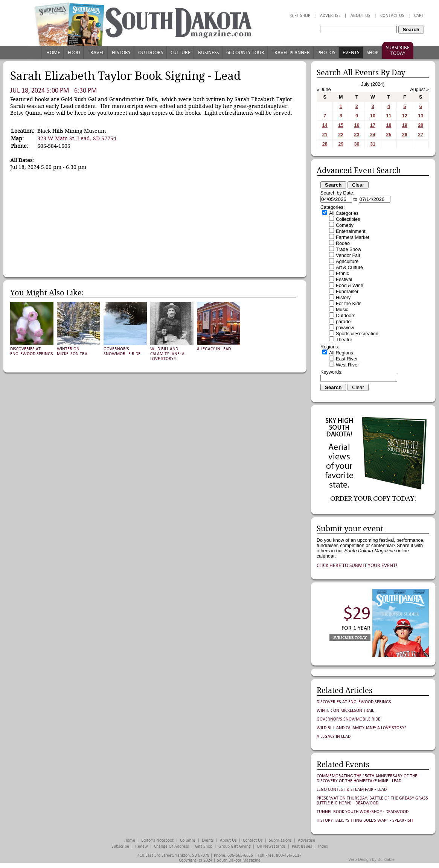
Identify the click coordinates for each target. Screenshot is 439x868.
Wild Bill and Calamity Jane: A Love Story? (167, 354)
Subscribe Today (398, 50)
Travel (96, 52)
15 (341, 125)
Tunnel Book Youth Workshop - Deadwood (363, 812)
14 (325, 125)
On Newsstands (271, 846)
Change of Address (171, 846)
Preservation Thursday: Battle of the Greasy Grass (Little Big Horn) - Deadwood (372, 801)
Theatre (344, 340)
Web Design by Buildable (371, 859)
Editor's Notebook (158, 840)
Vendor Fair (348, 255)
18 (389, 125)
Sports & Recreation (357, 334)
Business (208, 52)
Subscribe (120, 846)
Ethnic (342, 274)
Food (74, 52)
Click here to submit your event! (357, 565)
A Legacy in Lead (214, 349)
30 (357, 144)
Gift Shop (300, 16)
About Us (360, 16)
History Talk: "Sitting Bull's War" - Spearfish (365, 820)
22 (341, 135)
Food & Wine (350, 286)
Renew (142, 846)
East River (347, 359)
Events (351, 52)
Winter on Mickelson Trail (74, 351)
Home (53, 52)
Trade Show (348, 249)
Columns (188, 840)
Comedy (345, 225)
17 (373, 125)
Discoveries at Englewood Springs (32, 351)
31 (373, 144)
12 (405, 116)
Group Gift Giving (235, 846)
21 (325, 135)
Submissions (280, 840)
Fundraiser (347, 292)
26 (405, 135)
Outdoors (151, 52)
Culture (181, 52)
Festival (344, 280)
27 (421, 135)
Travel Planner (291, 52)
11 (389, 116)
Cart (419, 16)
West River (347, 365)
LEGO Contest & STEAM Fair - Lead (352, 790)
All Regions (341, 353)
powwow (345, 328)
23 (357, 135)
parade (343, 322)
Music (342, 310)
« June (324, 90)
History (121, 52)
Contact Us (392, 16)
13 (421, 116)
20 (421, 125)
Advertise (330, 16)
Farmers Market (353, 237)
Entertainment (351, 231)
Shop (373, 52)
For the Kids (349, 304)
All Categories (344, 213)
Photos (326, 52)
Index (323, 846)
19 (405, 125)
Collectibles (348, 219)
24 (373, 135)
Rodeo (343, 243)
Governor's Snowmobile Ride (122, 351)
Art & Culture (349, 268)
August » (419, 90)
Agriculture (347, 261)
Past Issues (302, 846)
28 (325, 144)
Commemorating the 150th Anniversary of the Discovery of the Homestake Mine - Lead (367, 778)
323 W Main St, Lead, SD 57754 (77, 138)
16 (357, 125)
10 (373, 116)
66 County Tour (245, 52)
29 (341, 144)
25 (389, 135)
